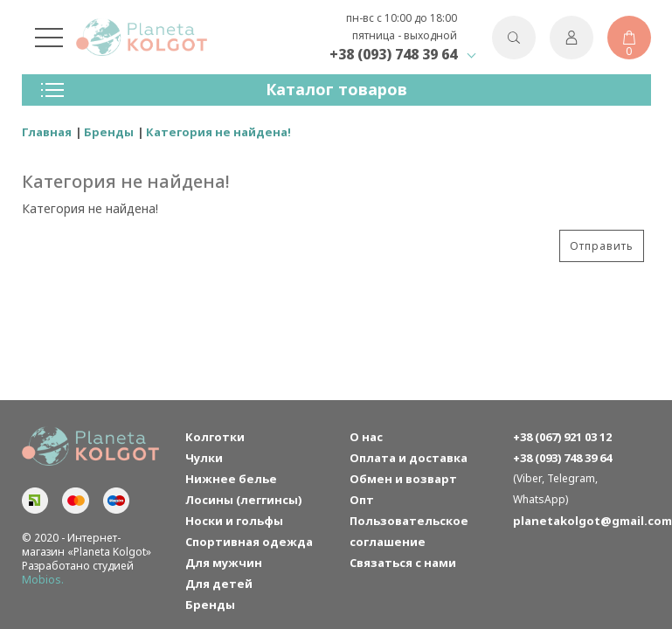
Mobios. (43, 580)
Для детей (219, 584)
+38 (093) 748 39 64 (393, 54)
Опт (362, 500)
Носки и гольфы (234, 521)
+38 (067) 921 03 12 (562, 437)
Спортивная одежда (249, 542)
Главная (47, 132)
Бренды (109, 132)
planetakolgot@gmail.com (582, 521)
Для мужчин (224, 563)
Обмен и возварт (403, 479)
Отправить (602, 246)
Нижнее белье (231, 479)
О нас (366, 437)
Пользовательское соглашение (409, 531)
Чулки (204, 458)
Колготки (215, 437)
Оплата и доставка (409, 458)
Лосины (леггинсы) (243, 500)
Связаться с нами (403, 563)
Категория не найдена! (218, 132)
